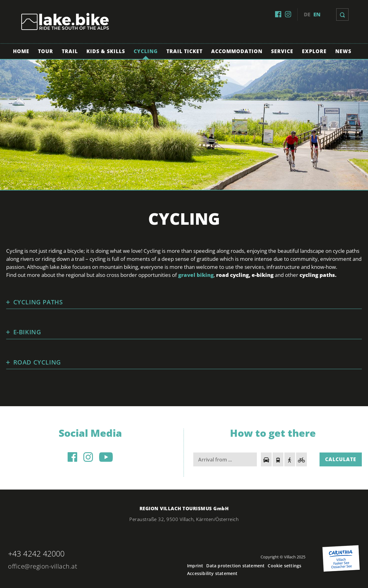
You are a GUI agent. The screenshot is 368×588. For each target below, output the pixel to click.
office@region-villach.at (43, 566)
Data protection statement (235, 566)
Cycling (146, 51)
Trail (70, 51)
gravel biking (196, 275)
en (317, 14)
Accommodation (237, 51)
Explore (314, 51)
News (343, 51)
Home (21, 51)
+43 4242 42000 (36, 553)
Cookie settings (284, 566)
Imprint (195, 566)
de (307, 14)
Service (282, 51)
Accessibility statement (212, 573)
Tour (46, 51)
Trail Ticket (184, 51)
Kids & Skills (106, 51)
